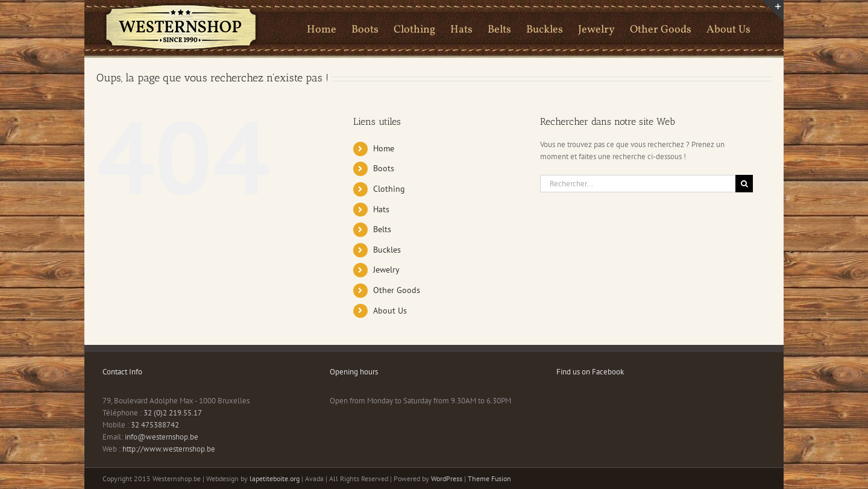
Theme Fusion (489, 478)
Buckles (387, 250)
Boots (384, 168)
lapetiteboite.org (275, 478)
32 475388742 (155, 425)
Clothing (389, 189)
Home (384, 148)
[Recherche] (744, 184)
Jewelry (386, 270)
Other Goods (397, 290)
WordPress (447, 478)
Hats (381, 209)
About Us (390, 311)
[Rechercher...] (638, 184)
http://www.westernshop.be (169, 449)
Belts (382, 229)
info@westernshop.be (162, 437)
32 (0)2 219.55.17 (173, 413)
